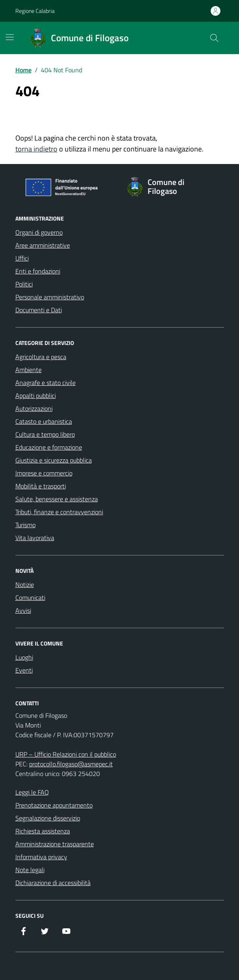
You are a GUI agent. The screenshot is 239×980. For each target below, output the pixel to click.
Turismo (25, 525)
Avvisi (23, 610)
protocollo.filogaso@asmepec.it (71, 764)
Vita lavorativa (35, 538)
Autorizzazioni (34, 408)
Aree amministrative (43, 245)
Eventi (24, 670)
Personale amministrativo (50, 297)
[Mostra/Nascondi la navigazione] (10, 37)
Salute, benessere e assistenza (57, 499)
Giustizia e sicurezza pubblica (54, 460)
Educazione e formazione (49, 447)
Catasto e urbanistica (44, 421)
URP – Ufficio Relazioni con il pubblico (66, 754)
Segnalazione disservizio (48, 818)
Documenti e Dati (39, 310)
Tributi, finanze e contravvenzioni (59, 512)
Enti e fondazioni (38, 271)
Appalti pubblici (36, 395)
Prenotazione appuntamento (54, 805)
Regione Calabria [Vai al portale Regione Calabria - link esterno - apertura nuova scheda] (35, 11)
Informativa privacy (41, 857)
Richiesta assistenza (43, 831)
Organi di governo (39, 232)
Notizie (25, 585)
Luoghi (24, 657)
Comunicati (30, 597)
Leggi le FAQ (32, 792)
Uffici (22, 258)
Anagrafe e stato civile (45, 383)
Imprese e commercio (44, 473)
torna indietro (36, 149)
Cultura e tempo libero (45, 434)
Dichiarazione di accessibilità (53, 883)
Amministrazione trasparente (55, 844)
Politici (24, 284)
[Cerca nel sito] (214, 38)
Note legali (30, 870)
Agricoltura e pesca (41, 357)
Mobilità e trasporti (41, 486)
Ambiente (29, 370)
